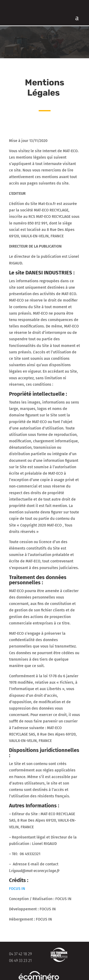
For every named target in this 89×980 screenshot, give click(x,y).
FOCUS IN (18, 889)
